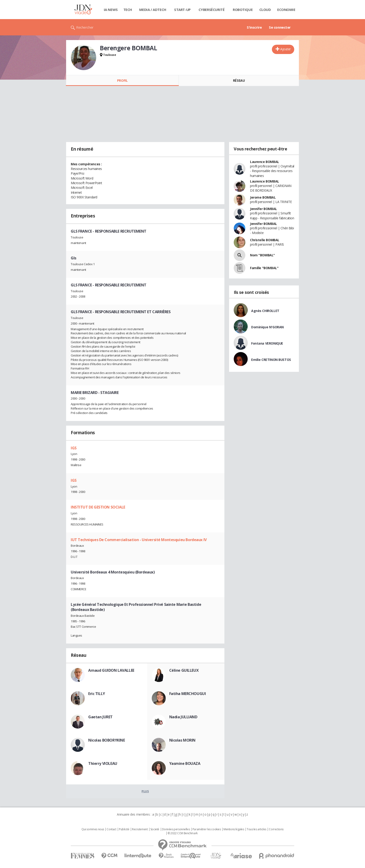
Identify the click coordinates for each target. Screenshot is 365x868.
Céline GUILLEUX (184, 670)
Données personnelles (176, 829)
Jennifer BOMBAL (264, 209)
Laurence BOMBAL (265, 162)
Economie (286, 10)
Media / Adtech (153, 10)
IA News (111, 10)
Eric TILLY (97, 694)
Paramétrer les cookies (207, 829)
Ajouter (286, 49)
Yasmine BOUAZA (185, 763)
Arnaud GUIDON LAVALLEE (111, 670)
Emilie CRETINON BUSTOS (271, 360)
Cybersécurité (212, 10)
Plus (145, 791)
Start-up (182, 10)
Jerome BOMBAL (263, 197)
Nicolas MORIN (182, 740)
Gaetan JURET (100, 717)
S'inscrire (254, 27)
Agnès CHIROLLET (265, 311)
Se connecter (280, 27)
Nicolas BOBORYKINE (106, 740)
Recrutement (140, 829)
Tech (128, 10)
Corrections (276, 829)
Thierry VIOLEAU (103, 763)
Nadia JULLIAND (183, 717)
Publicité (124, 829)
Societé (155, 829)
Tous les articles (257, 829)
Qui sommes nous (93, 829)
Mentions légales (234, 829)
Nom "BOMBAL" (262, 255)
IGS (74, 448)
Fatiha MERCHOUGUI (188, 694)
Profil (122, 80)
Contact (111, 829)
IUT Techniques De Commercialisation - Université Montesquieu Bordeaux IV (139, 540)
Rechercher (85, 27)
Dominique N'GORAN (267, 327)
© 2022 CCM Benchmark (183, 833)
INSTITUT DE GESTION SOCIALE (98, 507)
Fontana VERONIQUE (267, 343)
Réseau (239, 80)
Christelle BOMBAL (265, 240)
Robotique (243, 10)
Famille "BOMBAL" (264, 268)
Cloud (265, 10)
